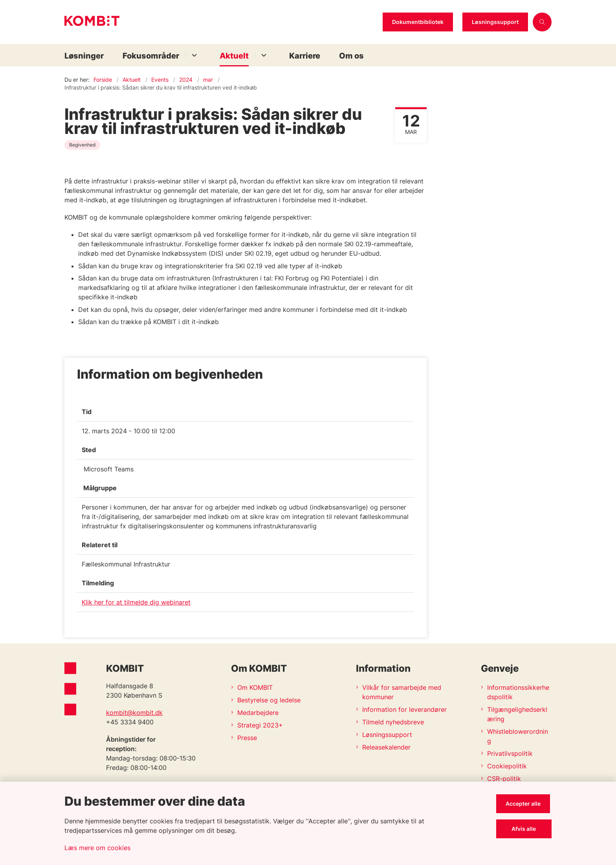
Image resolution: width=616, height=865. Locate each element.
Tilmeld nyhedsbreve (393, 722)
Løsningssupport (495, 22)
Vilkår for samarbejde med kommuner (402, 692)
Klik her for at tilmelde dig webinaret (136, 602)
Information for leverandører (404, 709)
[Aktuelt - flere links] (263, 55)
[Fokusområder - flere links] (193, 55)
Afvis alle (525, 829)
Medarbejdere (258, 713)
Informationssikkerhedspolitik (518, 692)
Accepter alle (525, 804)
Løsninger (84, 56)
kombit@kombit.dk (134, 713)
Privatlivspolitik (510, 753)
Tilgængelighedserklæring (517, 714)
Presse (247, 738)
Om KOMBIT (255, 687)
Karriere (305, 56)
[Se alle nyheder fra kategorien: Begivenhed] (83, 144)
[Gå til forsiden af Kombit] (221, 22)
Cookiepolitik (507, 766)
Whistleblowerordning (518, 736)
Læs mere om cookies (97, 848)
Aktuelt (234, 56)
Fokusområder (151, 56)
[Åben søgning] (542, 22)
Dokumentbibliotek (418, 22)
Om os (351, 56)
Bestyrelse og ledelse (269, 700)
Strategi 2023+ (260, 725)
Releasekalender (386, 747)
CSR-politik (504, 779)
